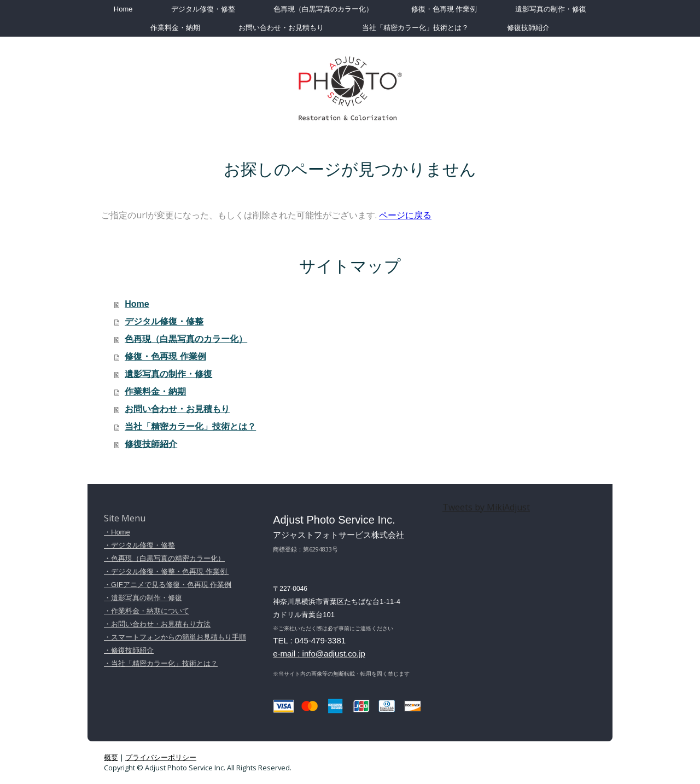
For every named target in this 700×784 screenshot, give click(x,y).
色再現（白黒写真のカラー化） (323, 9)
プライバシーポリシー (161, 757)
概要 (111, 757)
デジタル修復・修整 (203, 9)
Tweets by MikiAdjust (486, 507)
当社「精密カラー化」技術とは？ (415, 28)
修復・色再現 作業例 (444, 9)
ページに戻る (405, 215)
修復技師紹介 (528, 28)
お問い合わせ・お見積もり (281, 28)
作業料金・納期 (175, 28)
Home (123, 9)
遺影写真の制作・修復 (551, 9)
